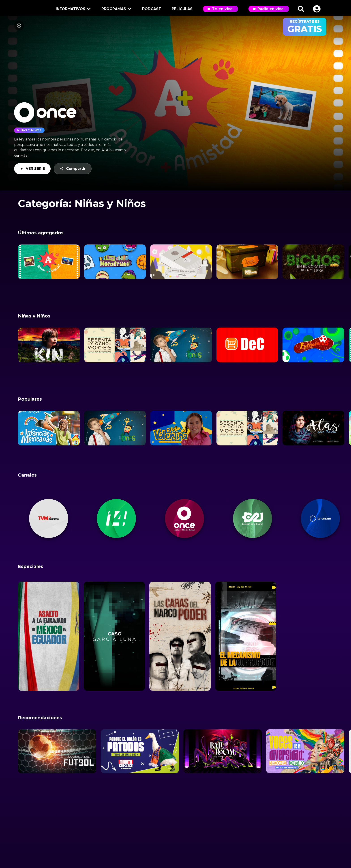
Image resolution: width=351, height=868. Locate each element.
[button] (317, 9)
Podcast (152, 9)
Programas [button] (116, 9)
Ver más (21, 158)
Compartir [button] (73, 169)
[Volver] (19, 28)
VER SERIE (32, 171)
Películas (182, 9)
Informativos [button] (73, 9)
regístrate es (305, 27)
